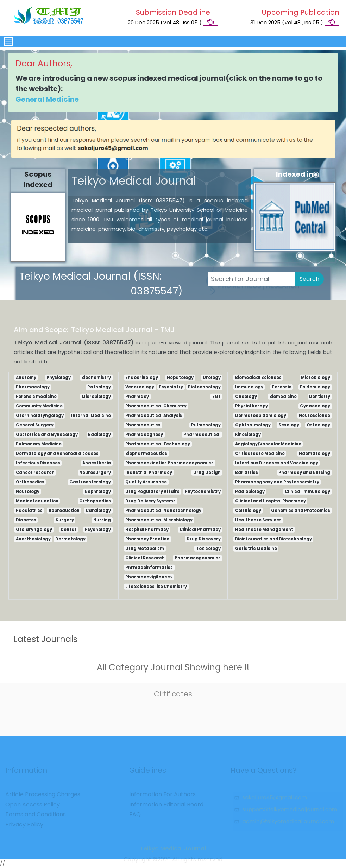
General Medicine (47, 99)
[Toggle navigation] (6, 42)
